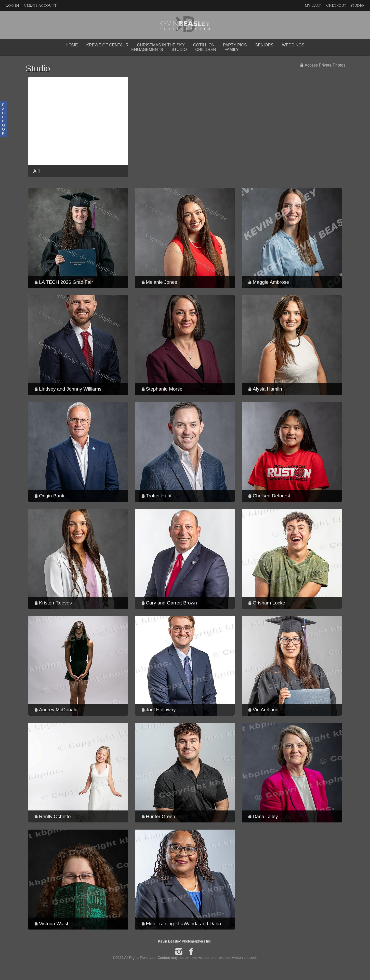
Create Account (40, 5)
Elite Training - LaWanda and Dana (183, 924)
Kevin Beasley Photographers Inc (185, 941)
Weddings (293, 45)
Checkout (336, 5)
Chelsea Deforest (272, 496)
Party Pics (235, 45)
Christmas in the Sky (161, 45)
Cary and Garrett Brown (171, 603)
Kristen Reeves (55, 603)
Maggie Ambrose (271, 282)
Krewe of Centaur (107, 45)
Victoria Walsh (54, 924)
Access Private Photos (325, 65)
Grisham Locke (269, 603)
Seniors (265, 45)
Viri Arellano (266, 710)
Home (72, 45)
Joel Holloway (161, 710)
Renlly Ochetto (55, 816)
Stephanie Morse (164, 389)
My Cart (313, 5)
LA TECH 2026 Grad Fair (66, 282)
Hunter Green (160, 816)
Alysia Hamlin (267, 389)
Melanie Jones (161, 282)
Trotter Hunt (159, 496)
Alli (37, 171)
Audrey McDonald (58, 710)
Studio (357, 5)
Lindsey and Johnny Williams (70, 389)
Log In (12, 5)
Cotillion (204, 45)
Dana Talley (265, 816)
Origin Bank (52, 496)
